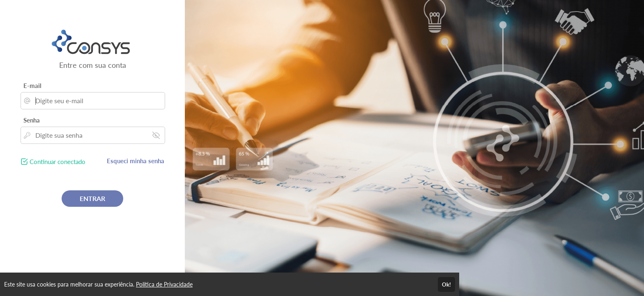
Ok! (446, 284)
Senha (32, 120)
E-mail (32, 86)
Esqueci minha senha (136, 161)
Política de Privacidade (164, 284)
